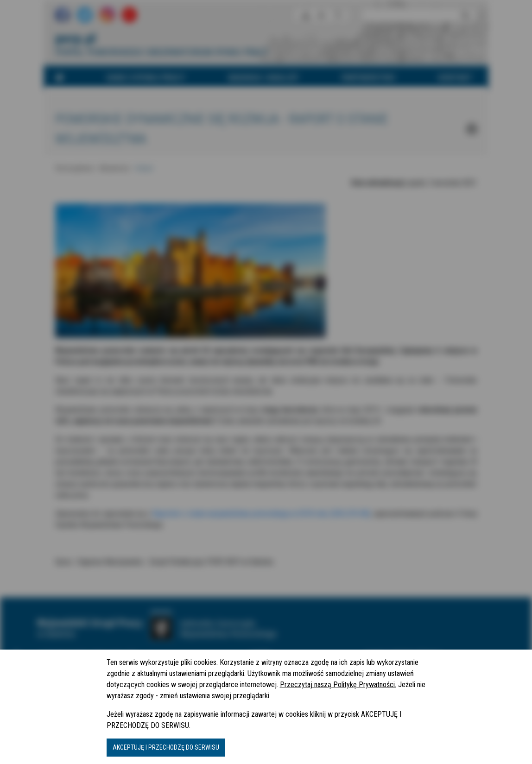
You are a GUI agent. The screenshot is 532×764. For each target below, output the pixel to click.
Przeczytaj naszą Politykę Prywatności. (338, 685)
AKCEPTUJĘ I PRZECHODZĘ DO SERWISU (166, 747)
